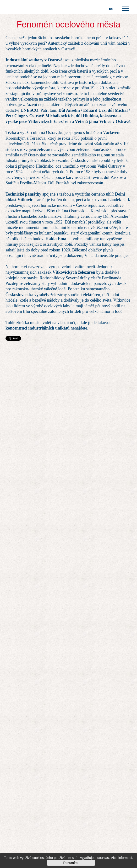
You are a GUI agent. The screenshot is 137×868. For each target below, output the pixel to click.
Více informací (121, 858)
